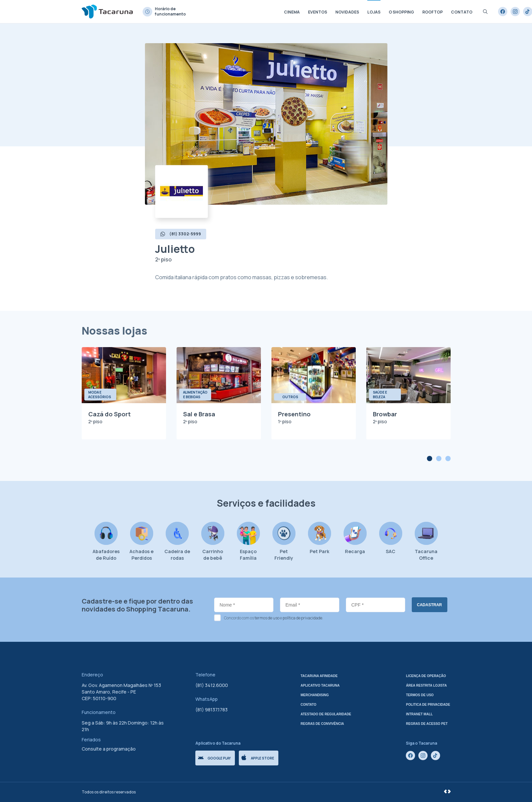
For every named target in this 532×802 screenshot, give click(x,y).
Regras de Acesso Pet (427, 724)
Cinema (292, 12)
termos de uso (267, 618)
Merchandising (315, 695)
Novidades (347, 12)
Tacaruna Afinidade (319, 676)
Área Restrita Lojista (427, 685)
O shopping (401, 12)
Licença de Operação (426, 676)
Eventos (318, 12)
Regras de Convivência (322, 724)
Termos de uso (420, 695)
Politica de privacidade (428, 705)
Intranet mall (420, 714)
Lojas (374, 12)
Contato (462, 12)
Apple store (258, 757)
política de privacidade (302, 618)
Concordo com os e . (274, 618)
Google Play (214, 758)
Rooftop (433, 12)
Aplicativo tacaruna (320, 685)
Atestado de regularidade (326, 714)
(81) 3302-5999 (181, 234)
